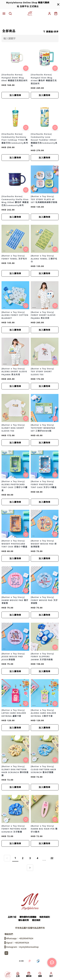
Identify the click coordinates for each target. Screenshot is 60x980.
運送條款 (36, 920)
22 (52, 858)
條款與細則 (45, 917)
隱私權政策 (24, 920)
